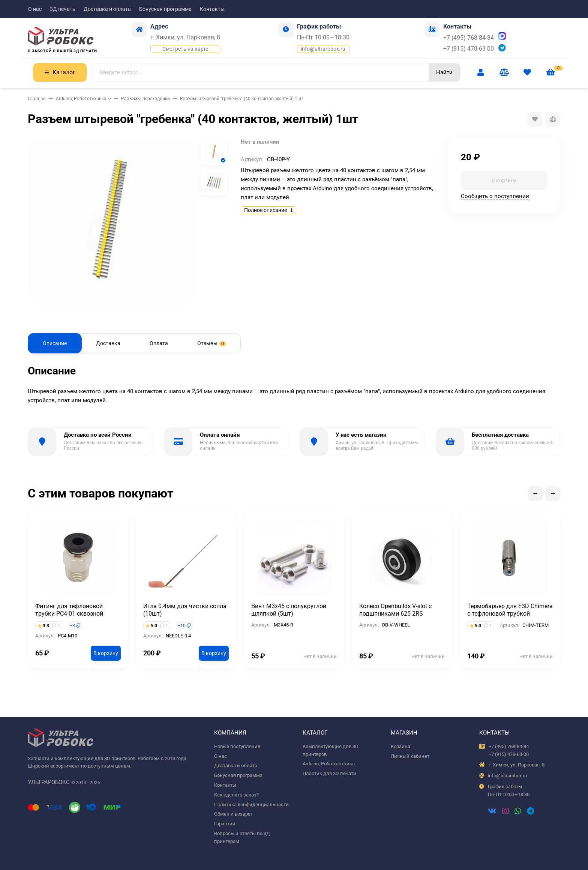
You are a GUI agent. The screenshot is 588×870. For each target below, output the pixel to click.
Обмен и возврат (233, 814)
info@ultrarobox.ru (323, 49)
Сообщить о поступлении (495, 196)
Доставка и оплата (107, 9)
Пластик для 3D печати (329, 773)
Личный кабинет (410, 756)
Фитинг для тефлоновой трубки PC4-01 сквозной (69, 610)
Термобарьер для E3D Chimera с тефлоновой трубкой (510, 610)
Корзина (400, 746)
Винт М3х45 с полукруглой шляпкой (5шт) (289, 610)
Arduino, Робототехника (81, 99)
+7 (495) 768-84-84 (469, 38)
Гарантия (225, 824)
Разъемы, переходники (145, 99)
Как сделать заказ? (236, 795)
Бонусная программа (165, 9)
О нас (35, 9)
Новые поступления (237, 746)
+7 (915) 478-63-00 (469, 49)
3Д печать (63, 9)
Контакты (212, 9)
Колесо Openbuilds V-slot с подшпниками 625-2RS (395, 610)
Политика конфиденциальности (251, 805)
